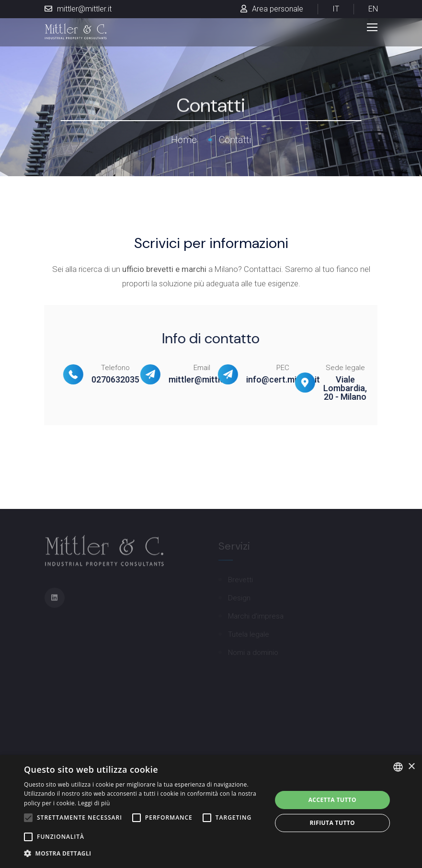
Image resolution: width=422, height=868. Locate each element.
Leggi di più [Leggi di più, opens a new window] (94, 803)
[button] (144, 854)
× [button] (411, 767)
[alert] (211, 812)
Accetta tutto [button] (332, 800)
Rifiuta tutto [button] (333, 823)
